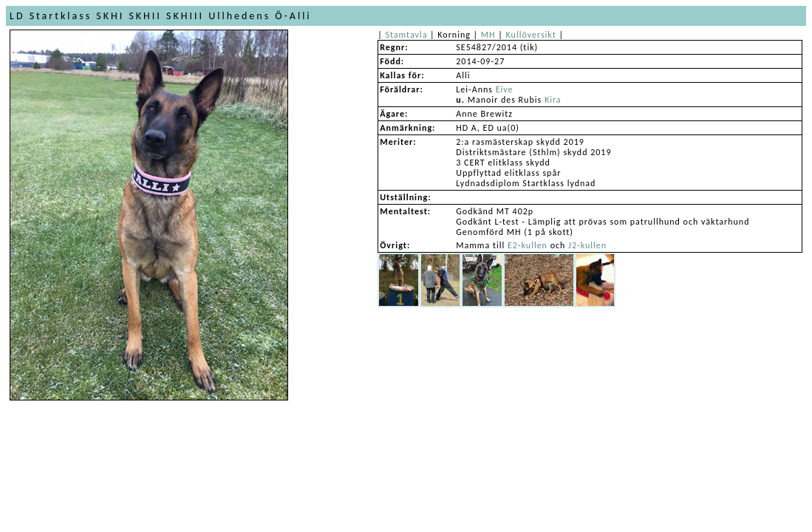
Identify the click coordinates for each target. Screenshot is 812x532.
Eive (505, 89)
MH (488, 35)
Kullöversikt (531, 35)
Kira (553, 100)
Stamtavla (406, 35)
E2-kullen (528, 245)
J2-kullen (587, 245)
